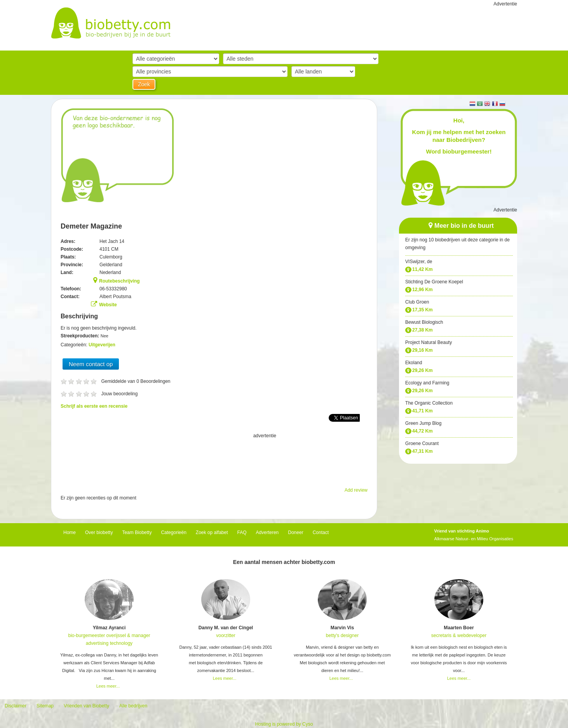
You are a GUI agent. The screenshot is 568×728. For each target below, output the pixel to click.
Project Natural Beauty (429, 342)
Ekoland (414, 363)
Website (108, 305)
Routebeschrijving (119, 281)
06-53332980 (113, 289)
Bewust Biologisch (424, 322)
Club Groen (417, 302)
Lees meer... (108, 686)
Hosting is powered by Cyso (284, 724)
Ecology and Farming (427, 383)
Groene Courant (422, 443)
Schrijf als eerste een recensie (94, 406)
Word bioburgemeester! (459, 151)
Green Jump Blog (423, 423)
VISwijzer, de (419, 262)
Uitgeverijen (102, 345)
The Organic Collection (429, 403)
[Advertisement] (214, 459)
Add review (356, 490)
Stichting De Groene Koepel (434, 282)
